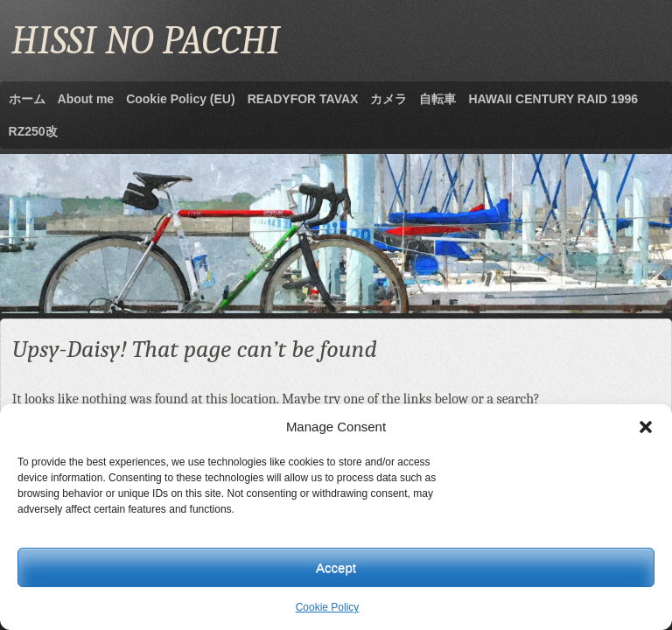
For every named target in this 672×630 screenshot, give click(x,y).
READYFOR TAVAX (303, 99)
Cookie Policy (328, 607)
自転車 (437, 99)
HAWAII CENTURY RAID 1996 (553, 99)
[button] (646, 427)
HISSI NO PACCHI (146, 40)
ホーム (27, 99)
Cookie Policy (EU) (180, 99)
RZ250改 (33, 131)
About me (86, 99)
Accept (336, 567)
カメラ (388, 99)
